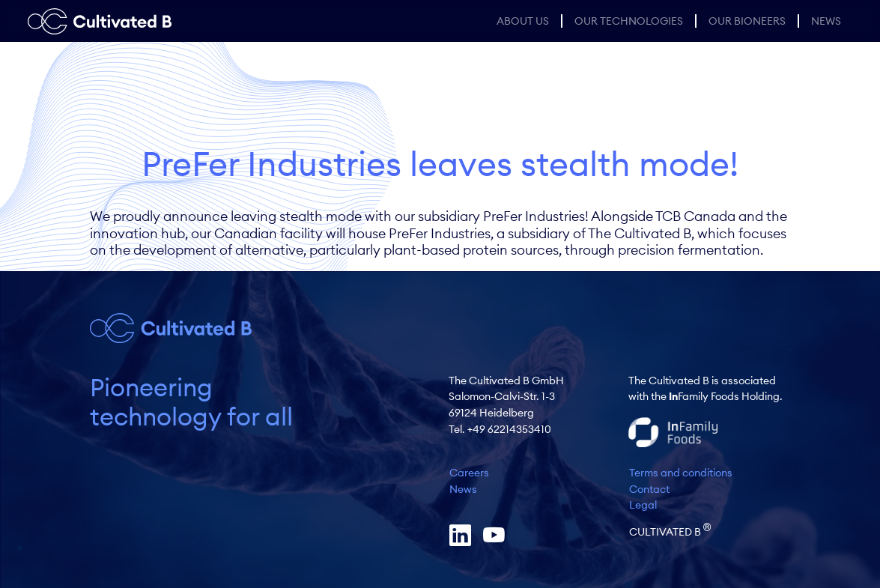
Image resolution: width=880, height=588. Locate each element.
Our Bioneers (747, 21)
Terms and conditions (681, 473)
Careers (469, 473)
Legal (643, 505)
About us (523, 21)
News (826, 21)
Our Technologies (629, 21)
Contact (649, 489)
